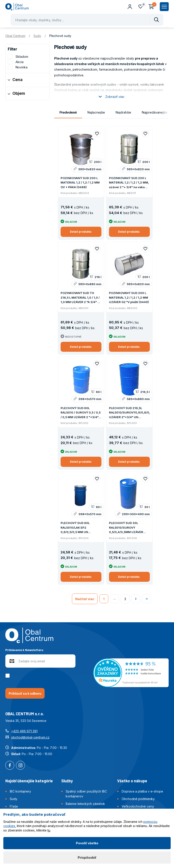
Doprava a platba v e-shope (142, 791)
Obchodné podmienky (138, 799)
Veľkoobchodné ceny (138, 806)
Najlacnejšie (96, 112)
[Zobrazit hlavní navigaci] (164, 7)
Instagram (20, 766)
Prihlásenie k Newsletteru (24, 650)
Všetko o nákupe (132, 781)
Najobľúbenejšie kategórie (29, 781)
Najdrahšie (123, 112)
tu (49, 830)
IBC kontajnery (20, 791)
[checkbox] (8, 676)
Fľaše (14, 806)
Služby (67, 781)
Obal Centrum (15, 36)
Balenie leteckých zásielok (85, 804)
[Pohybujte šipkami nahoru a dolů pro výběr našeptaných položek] (87, 20)
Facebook (10, 766)
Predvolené (68, 112)
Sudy (37, 36)
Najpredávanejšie (155, 112)
